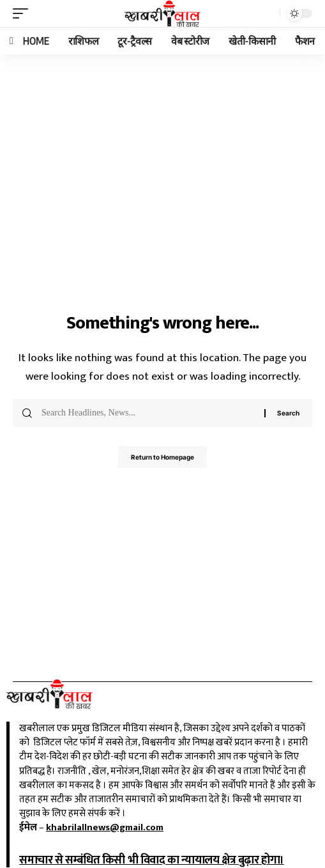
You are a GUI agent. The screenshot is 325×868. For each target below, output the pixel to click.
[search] (267, 13)
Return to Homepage (162, 457)
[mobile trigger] (24, 13)
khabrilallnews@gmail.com (105, 827)
